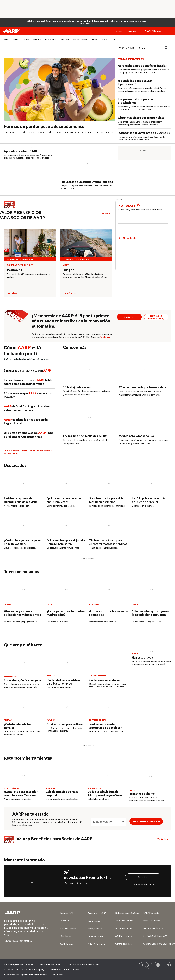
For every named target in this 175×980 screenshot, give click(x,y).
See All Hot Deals (127, 238)
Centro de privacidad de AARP (19, 964)
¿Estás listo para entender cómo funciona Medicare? (21, 793)
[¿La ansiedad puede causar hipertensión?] (144, 86)
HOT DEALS (127, 206)
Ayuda (119, 31)
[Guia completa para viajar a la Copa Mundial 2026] (66, 531)
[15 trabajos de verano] (89, 377)
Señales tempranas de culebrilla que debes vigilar (21, 500)
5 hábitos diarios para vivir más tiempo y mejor (106, 500)
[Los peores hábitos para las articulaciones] (144, 104)
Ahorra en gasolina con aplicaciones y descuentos (22, 613)
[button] (171, 21)
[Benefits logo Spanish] (11, 208)
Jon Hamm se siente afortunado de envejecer (105, 726)
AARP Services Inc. (97, 936)
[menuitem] (6, 41)
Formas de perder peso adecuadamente (44, 126)
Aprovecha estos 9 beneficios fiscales (142, 66)
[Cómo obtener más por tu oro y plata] (145, 377)
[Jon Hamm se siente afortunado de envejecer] (109, 714)
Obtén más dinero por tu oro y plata (141, 118)
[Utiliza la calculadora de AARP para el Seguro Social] (107, 782)
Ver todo (105, 214)
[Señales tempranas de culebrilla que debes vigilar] (24, 489)
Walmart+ (15, 270)
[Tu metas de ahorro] (150, 782)
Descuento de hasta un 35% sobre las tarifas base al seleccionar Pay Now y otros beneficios (85, 275)
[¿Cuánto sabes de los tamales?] (24, 715)
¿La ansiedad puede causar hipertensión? (135, 82)
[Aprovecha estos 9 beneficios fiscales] (144, 69)
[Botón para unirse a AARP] (129, 317)
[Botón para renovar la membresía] (156, 317)
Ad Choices (58, 975)
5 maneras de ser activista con (27, 370)
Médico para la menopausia (136, 436)
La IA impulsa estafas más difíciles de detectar (148, 500)
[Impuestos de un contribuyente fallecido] (87, 168)
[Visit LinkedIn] (167, 965)
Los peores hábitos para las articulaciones (135, 101)
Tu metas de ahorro (142, 794)
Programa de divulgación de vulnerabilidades (26, 975)
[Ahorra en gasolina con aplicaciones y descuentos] (24, 602)
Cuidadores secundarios (105, 680)
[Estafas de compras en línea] (66, 713)
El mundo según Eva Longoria (23, 680)
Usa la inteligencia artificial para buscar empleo (64, 682)
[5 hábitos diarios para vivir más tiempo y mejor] (109, 489)
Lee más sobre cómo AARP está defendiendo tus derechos (28, 452)
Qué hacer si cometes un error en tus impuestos (66, 500)
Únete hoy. (105, 337)
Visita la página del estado (146, 821)
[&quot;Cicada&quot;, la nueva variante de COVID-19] (144, 136)
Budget (68, 270)
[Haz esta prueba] (152, 658)
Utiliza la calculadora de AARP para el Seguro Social (105, 793)
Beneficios (133, 31)
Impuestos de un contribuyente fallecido (87, 182)
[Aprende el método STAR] (31, 153)
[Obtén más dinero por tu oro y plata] (144, 121)
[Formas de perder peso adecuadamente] (60, 97)
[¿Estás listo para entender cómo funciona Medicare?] (23, 782)
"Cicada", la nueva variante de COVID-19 (144, 133)
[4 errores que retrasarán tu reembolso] (109, 602)
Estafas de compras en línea (65, 724)
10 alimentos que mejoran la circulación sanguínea (150, 613)
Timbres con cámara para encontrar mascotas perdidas (108, 542)
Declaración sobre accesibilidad (83, 964)
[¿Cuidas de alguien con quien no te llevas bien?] (24, 531)
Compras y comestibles (20, 265)
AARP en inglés (126, 48)
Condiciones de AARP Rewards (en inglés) (24, 969)
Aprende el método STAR (20, 151)
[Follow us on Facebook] (139, 965)
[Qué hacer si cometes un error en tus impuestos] (66, 489)
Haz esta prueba (142, 657)
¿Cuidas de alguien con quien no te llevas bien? (22, 542)
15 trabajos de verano (77, 387)
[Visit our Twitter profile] (149, 965)
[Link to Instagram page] (158, 965)
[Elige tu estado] (108, 822)
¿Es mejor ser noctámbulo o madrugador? (66, 613)
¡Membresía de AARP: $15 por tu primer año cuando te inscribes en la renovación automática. (71, 321)
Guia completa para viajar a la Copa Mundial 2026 (66, 542)
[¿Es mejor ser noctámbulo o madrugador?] (66, 602)
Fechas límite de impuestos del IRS (85, 436)
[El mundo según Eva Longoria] (24, 669)
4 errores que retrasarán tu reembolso (108, 613)
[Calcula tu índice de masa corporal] (65, 782)
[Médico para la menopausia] (145, 426)
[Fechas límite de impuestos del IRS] (89, 426)
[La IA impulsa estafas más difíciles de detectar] (152, 489)
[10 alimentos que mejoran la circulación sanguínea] (152, 602)
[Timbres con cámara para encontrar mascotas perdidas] (109, 531)
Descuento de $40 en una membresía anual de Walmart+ (28, 275)
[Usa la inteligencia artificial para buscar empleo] (66, 669)
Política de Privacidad (143, 884)
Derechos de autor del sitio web (65, 969)
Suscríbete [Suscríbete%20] (143, 877)
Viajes (66, 265)
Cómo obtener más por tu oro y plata (143, 387)
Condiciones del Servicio (51, 964)
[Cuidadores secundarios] (109, 669)
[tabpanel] (144, 48)
